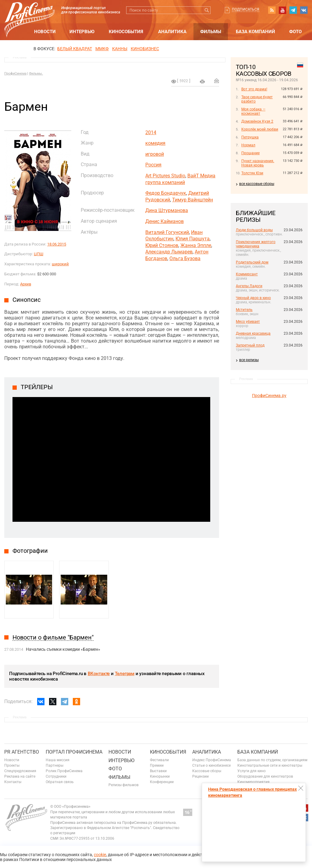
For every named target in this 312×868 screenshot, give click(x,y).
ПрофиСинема (15, 73)
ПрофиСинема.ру (269, 396)
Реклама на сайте (20, 776)
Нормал (248, 145)
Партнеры (55, 765)
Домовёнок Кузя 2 (257, 121)
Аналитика (172, 32)
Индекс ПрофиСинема (212, 760)
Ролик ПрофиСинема (64, 771)
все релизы (249, 360)
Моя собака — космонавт (253, 111)
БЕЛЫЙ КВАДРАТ (75, 49)
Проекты (12, 765)
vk (304, 10)
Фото (295, 32)
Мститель (244, 310)
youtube (282, 10)
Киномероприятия (253, 782)
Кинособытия (126, 32)
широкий (60, 264)
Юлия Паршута (193, 239)
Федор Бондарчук (166, 193)
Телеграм (125, 674)
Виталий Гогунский (167, 232)
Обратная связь (60, 782)
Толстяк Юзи (252, 173)
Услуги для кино (252, 771)
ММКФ (102, 49)
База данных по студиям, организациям (272, 760)
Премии (157, 765)
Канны (120, 49)
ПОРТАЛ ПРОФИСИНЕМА (74, 752)
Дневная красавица (253, 333)
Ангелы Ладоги (249, 286)
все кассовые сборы (257, 184)
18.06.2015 (57, 244)
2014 (151, 132)
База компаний (255, 32)
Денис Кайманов (165, 221)
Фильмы (211, 32)
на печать (202, 82)
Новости (45, 32)
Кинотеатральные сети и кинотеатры (270, 765)
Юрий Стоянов (162, 245)
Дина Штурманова (167, 210)
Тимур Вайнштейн (193, 200)
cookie (100, 855)
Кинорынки (160, 776)
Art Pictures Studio (165, 176)
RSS (272, 10)
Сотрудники (56, 776)
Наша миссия (58, 760)
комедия (155, 143)
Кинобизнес (145, 49)
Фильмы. (36, 73)
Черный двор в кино (253, 298)
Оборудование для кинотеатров (265, 776)
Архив (26, 284)
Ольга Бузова (185, 258)
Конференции (162, 782)
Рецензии (200, 776)
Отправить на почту (217, 81)
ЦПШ (39, 254)
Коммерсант (247, 274)
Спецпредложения (20, 771)
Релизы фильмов (124, 785)
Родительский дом (252, 262)
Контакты (13, 782)
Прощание (250, 153)
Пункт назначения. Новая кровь (258, 163)
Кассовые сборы (207, 771)
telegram (293, 10)
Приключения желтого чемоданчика (256, 244)
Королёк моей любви (260, 129)
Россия (153, 165)
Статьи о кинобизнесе (211, 765)
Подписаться (246, 9)
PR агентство (22, 752)
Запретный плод (250, 345)
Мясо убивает (248, 322)
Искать (207, 10)
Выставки (158, 771)
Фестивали (159, 760)
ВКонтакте (99, 674)
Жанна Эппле (196, 245)
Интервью (82, 32)
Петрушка (250, 137)
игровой (155, 154)
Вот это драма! (254, 89)
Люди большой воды (254, 230)
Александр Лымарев (169, 252)
